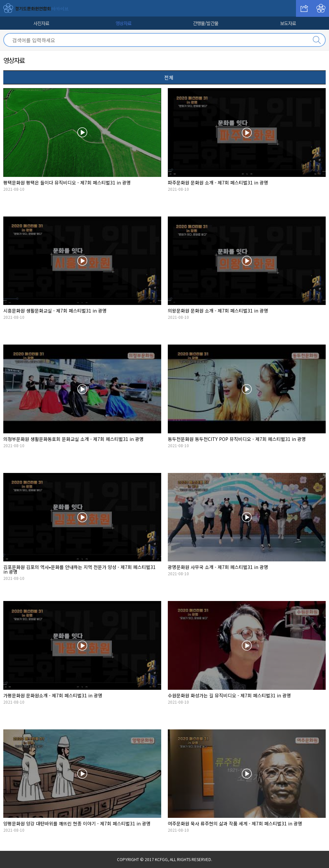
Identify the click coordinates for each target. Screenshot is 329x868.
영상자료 (124, 23)
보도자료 (288, 23)
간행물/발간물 (206, 23)
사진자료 (41, 23)
